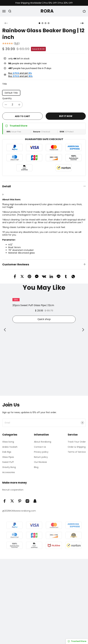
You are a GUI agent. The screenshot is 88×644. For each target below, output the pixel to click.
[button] (5, 330)
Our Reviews (40, 462)
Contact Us (40, 447)
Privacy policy (41, 452)
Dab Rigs (7, 452)
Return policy (41, 457)
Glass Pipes (8, 457)
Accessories (9, 472)
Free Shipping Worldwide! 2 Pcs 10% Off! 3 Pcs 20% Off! (44, 3)
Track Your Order (77, 442)
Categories (10, 435)
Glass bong (8, 442)
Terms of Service (77, 452)
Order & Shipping (77, 447)
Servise (73, 435)
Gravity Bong (9, 467)
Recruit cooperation (13, 490)
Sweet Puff (8, 462)
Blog (36, 467)
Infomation (41, 435)
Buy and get (20, 73)
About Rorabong (43, 442)
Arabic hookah (10, 447)
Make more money (15, 483)
